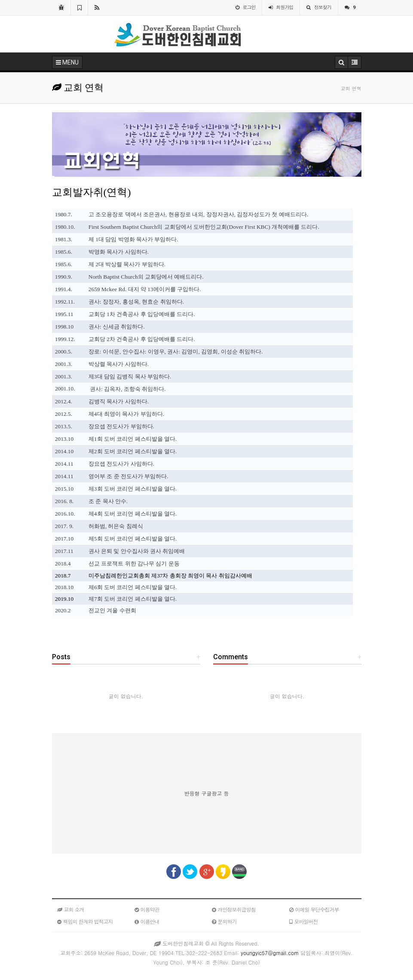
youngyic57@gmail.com (270, 953)
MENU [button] (67, 62)
